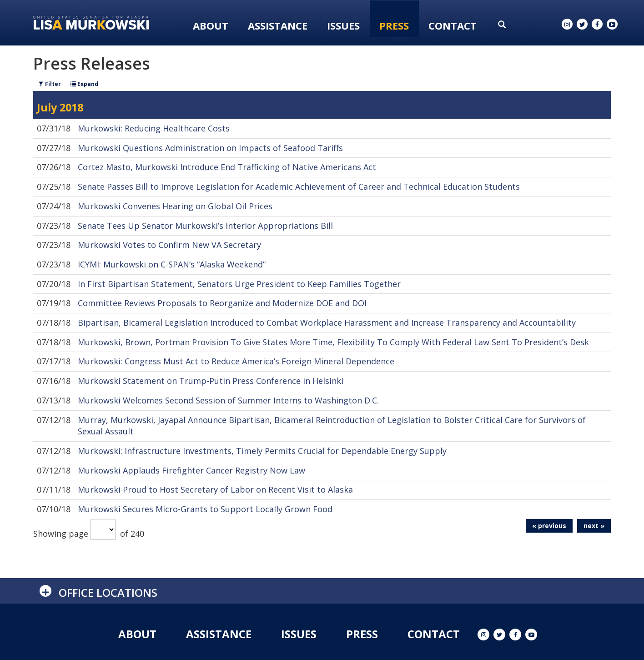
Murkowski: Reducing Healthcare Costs (154, 128)
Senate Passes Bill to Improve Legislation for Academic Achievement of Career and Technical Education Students (299, 186)
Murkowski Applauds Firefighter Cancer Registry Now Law (191, 470)
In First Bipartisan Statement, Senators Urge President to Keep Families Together (239, 284)
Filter (50, 84)
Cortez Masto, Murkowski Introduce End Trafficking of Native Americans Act (227, 167)
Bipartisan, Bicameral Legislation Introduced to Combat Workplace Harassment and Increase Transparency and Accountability (327, 322)
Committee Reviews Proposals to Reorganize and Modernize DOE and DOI (222, 303)
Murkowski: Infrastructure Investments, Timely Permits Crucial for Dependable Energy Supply (262, 451)
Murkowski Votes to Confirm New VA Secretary (169, 245)
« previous (549, 526)
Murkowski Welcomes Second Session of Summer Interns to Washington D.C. (228, 400)
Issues (343, 25)
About (211, 25)
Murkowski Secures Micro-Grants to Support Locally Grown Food (205, 509)
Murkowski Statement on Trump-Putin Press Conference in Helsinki (211, 381)
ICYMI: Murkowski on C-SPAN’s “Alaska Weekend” (172, 264)
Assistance (278, 25)
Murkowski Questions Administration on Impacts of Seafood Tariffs (210, 148)
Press (394, 25)
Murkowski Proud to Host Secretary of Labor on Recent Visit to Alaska (215, 489)
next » (594, 526)
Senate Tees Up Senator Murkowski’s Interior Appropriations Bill (205, 226)
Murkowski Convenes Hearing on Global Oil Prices (175, 206)
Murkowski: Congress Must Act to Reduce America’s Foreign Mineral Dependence (236, 361)
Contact (453, 25)
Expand (84, 84)
